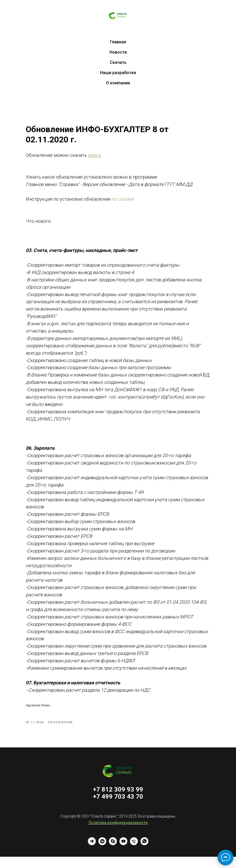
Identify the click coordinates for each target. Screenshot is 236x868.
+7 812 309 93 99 (118, 801)
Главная (118, 42)
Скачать (118, 62)
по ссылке (131, 201)
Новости (118, 52)
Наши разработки (118, 73)
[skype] (113, 855)
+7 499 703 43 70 (118, 808)
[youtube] (123, 855)
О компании (118, 83)
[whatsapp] (144, 855)
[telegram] (92, 855)
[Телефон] (134, 855)
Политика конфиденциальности (118, 834)
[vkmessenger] (102, 855)
